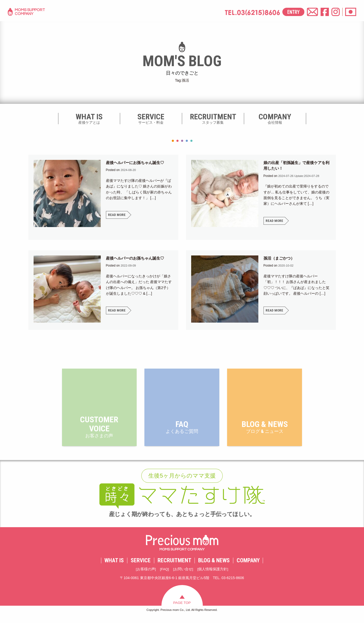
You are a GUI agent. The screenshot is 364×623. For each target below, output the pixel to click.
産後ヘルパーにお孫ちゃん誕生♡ (137, 163)
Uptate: (300, 176)
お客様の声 (146, 576)
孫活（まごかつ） (280, 258)
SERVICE (141, 567)
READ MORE (117, 215)
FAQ (165, 576)
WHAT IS (114, 567)
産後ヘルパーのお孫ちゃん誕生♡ (137, 258)
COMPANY (248, 567)
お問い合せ (183, 576)
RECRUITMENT (175, 567)
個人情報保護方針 (213, 576)
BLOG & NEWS (214, 567)
